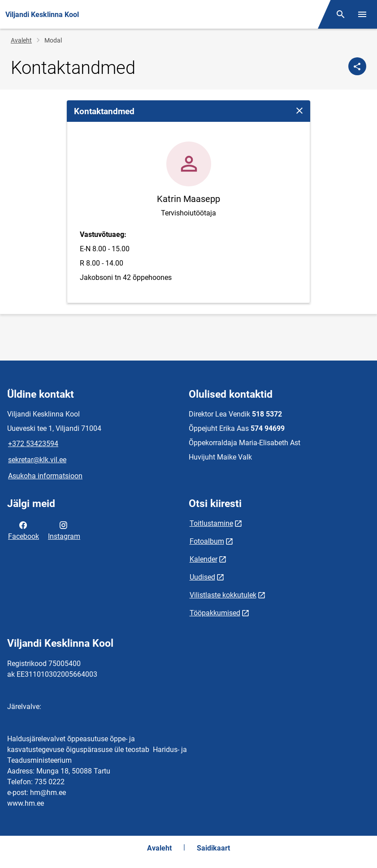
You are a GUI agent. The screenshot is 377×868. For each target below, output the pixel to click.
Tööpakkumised (215, 613)
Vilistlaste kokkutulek (223, 595)
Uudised (202, 577)
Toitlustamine (211, 523)
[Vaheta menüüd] (362, 14)
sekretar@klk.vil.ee (37, 460)
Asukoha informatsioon (45, 476)
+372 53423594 (33, 444)
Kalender (204, 559)
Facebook (24, 530)
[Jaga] (357, 66)
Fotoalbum (207, 541)
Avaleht (21, 40)
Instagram (64, 530)
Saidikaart (213, 848)
